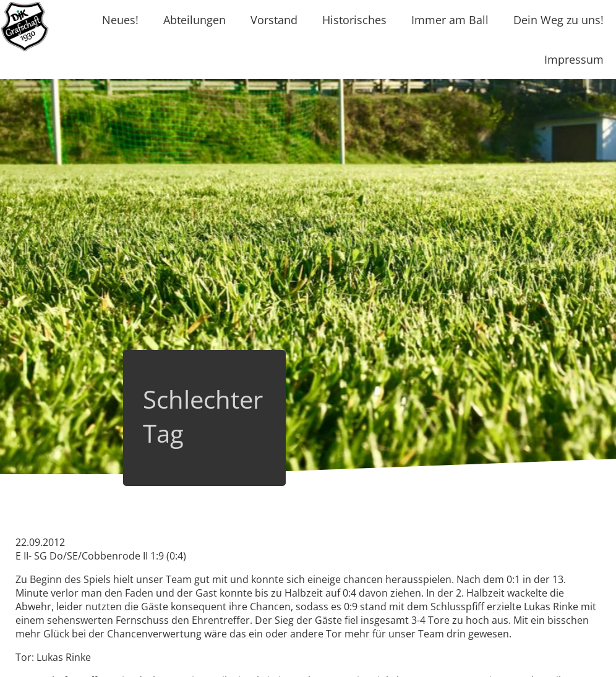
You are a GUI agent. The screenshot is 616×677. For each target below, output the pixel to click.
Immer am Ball (450, 20)
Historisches (354, 20)
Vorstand (274, 20)
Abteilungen (195, 20)
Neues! (120, 20)
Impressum (574, 59)
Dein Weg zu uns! (558, 20)
